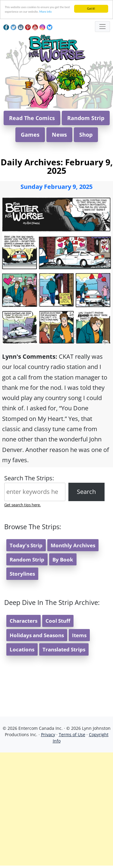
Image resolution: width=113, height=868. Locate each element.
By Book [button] (63, 560)
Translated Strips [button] (64, 649)
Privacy (48, 734)
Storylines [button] (22, 574)
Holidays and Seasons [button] (37, 635)
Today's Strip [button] (26, 545)
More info (45, 12)
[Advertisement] (56, 809)
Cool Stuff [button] (58, 621)
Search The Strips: (29, 478)
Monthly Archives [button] (73, 545)
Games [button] (30, 135)
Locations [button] (22, 649)
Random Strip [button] (86, 118)
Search (86, 492)
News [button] (59, 135)
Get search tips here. (22, 505)
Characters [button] (24, 621)
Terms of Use (72, 734)
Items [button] (79, 635)
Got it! (91, 9)
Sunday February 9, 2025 (56, 187)
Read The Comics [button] (32, 118)
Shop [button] (86, 135)
